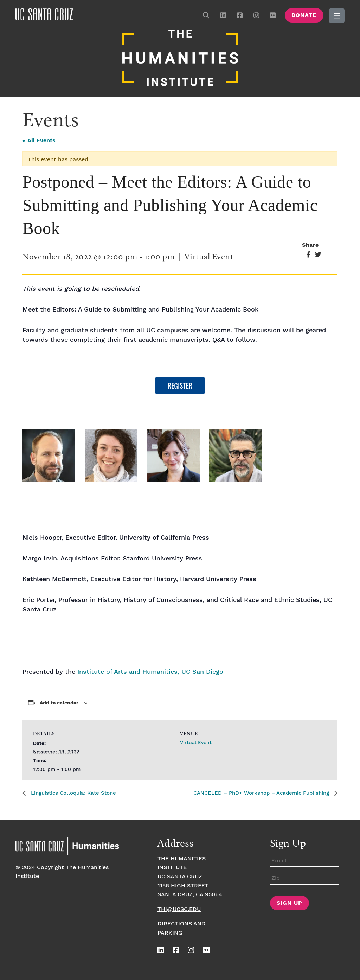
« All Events (39, 140)
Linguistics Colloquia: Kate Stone (76, 793)
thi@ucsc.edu (179, 908)
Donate (304, 15)
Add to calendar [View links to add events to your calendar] (59, 702)
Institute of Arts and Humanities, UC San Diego (150, 671)
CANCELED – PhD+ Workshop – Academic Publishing (257, 793)
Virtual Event (196, 742)
